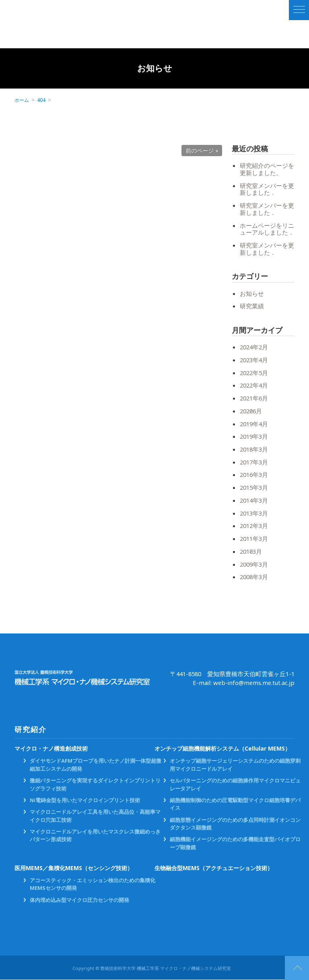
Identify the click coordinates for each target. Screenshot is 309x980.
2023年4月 (254, 360)
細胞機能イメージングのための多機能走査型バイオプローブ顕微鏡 (235, 844)
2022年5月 (254, 373)
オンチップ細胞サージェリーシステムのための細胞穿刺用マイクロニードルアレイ (235, 765)
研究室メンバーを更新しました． (267, 190)
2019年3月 (254, 437)
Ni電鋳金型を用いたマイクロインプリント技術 (85, 801)
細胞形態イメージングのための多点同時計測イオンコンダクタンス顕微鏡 (235, 824)
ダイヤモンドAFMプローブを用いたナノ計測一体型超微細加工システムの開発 (96, 765)
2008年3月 (254, 577)
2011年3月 (254, 539)
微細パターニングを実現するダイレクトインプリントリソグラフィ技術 (95, 785)
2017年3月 (254, 462)
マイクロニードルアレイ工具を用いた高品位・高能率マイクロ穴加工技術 (95, 816)
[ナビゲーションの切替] (299, 10)
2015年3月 (254, 488)
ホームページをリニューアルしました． (267, 229)
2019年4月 (254, 424)
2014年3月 (254, 501)
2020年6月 (251, 411)
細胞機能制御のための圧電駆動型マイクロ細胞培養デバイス (235, 805)
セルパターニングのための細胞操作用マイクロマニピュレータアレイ (235, 785)
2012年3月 (254, 526)
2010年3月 (251, 552)
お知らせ (252, 294)
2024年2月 (254, 347)
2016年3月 (254, 475)
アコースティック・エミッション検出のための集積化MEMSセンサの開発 (93, 885)
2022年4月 (254, 386)
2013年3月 (254, 514)
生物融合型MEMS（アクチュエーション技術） (214, 869)
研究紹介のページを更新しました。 (267, 169)
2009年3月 (254, 565)
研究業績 (252, 306)
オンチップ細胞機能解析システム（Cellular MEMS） (223, 749)
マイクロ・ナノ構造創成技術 (51, 749)
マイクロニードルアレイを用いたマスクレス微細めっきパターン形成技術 (95, 836)
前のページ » (202, 151)
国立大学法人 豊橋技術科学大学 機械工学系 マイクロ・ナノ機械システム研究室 (49, 10)
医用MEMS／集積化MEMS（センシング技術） (74, 869)
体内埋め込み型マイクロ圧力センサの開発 (79, 901)
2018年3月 (254, 450)
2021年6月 (254, 398)
